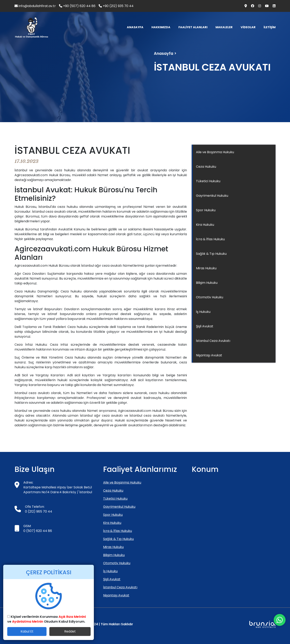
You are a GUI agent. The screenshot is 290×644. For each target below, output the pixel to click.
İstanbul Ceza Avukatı (213, 341)
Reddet (70, 631)
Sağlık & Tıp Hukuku (211, 254)
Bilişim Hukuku (207, 283)
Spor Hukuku (206, 210)
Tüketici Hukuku (208, 181)
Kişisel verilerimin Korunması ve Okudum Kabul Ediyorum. (47, 619)
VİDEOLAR (248, 27)
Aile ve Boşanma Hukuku (215, 152)
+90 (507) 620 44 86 (77, 6)
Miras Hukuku (206, 268)
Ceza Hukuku (206, 167)
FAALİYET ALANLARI (193, 27)
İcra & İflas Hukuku (210, 239)
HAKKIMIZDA (161, 27)
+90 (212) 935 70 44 (116, 6)
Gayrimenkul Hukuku (212, 196)
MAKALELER (224, 27)
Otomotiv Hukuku (210, 297)
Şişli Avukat (205, 326)
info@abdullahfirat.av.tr (35, 6)
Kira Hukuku (205, 225)
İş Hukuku (203, 312)
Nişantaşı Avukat (209, 355)
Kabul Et (27, 631)
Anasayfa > (165, 54)
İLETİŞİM (270, 27)
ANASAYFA (135, 27)
